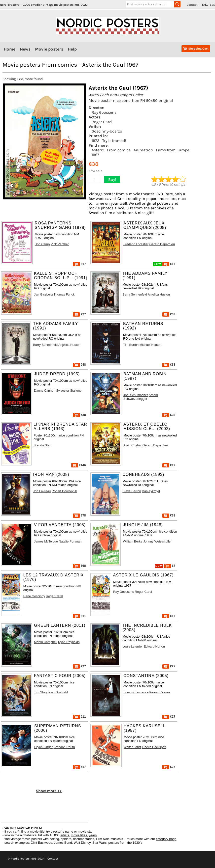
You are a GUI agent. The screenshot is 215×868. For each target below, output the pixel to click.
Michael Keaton (150, 345)
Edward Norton (154, 646)
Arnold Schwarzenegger (141, 397)
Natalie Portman (70, 541)
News (25, 49)
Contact (192, 5)
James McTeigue (46, 541)
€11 (79, 616)
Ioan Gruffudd (58, 692)
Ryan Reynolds (69, 642)
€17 (79, 264)
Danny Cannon (45, 391)
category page (166, 839)
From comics (119, 150)
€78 (79, 515)
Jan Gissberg (43, 294)
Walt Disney (82, 843)
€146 (79, 465)
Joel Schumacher (136, 395)
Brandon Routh (64, 747)
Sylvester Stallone (69, 391)
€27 (79, 314)
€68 (79, 566)
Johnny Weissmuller (157, 541)
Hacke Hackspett (154, 747)
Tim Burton (131, 345)
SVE (212, 5)
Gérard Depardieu (155, 445)
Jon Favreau (42, 491)
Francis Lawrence (136, 692)
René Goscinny (34, 596)
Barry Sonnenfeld (135, 294)
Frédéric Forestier (136, 244)
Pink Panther (60, 244)
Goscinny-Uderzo (107, 131)
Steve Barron (132, 491)
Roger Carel (102, 122)
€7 (170, 566)
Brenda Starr (43, 445)
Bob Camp (42, 244)
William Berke (133, 541)
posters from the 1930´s (125, 843)
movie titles (79, 835)
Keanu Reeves (160, 692)
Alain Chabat (132, 445)
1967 (95, 155)
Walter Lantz (132, 747)
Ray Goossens (104, 112)
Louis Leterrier (133, 646)
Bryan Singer (43, 747)
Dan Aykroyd (151, 491)
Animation (143, 150)
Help (72, 49)
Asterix (98, 150)
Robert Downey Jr (64, 491)
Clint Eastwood (41, 843)
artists (65, 835)
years (93, 835)
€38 (169, 365)
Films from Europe (173, 150)
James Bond (63, 843)
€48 (169, 314)
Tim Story (41, 692)
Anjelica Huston (159, 294)
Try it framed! (114, 141)
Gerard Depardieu (162, 244)
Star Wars (99, 843)
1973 (95, 141)
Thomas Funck (64, 294)
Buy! (112, 179)
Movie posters (49, 49)
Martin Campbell (46, 642)
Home (10, 49)
